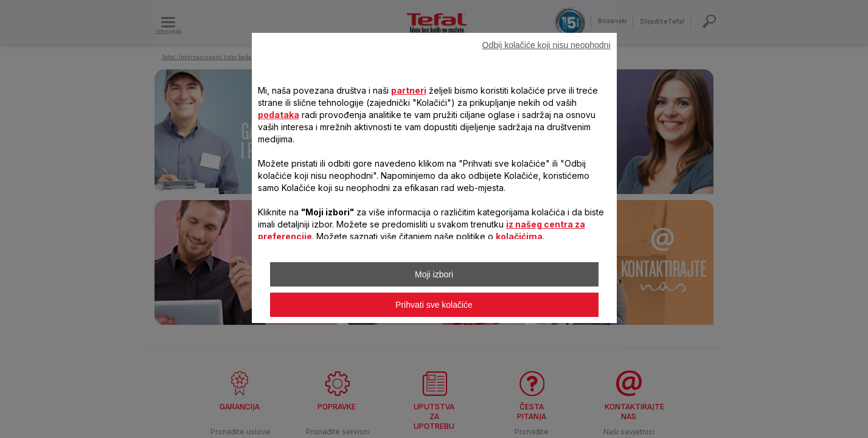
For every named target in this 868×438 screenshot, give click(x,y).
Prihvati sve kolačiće (434, 305)
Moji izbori (434, 274)
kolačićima (519, 236)
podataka (279, 115)
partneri (409, 90)
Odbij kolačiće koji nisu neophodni (547, 45)
